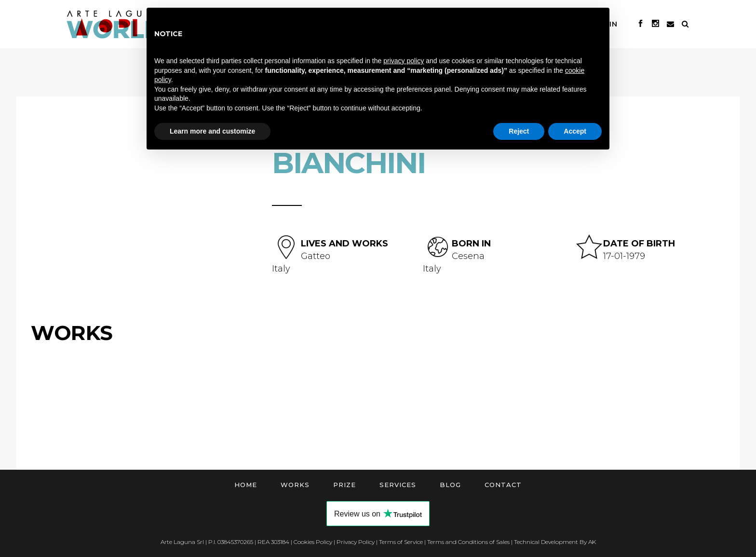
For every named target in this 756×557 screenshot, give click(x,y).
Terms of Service (401, 542)
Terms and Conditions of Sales (468, 542)
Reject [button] (519, 131)
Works (295, 485)
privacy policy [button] (404, 61)
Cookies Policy (313, 542)
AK (592, 542)
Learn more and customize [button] (212, 131)
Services (398, 485)
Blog (450, 485)
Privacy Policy (356, 542)
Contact (503, 485)
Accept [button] (575, 131)
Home (246, 485)
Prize (344, 485)
